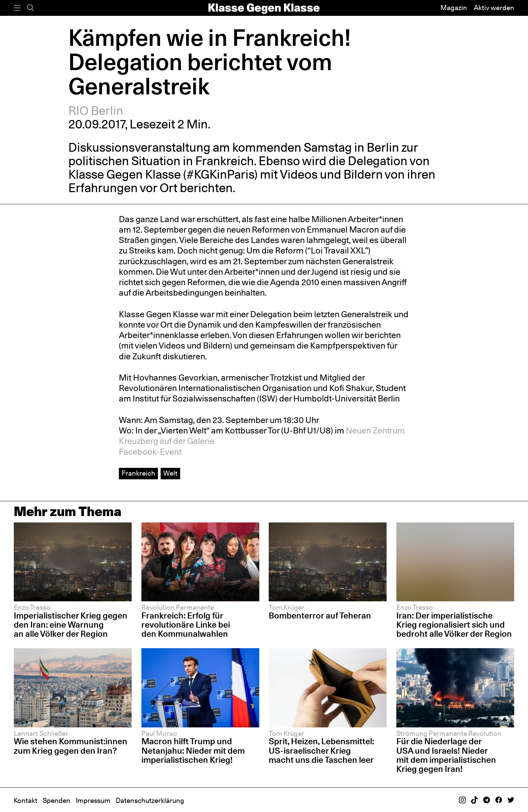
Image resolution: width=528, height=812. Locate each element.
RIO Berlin (96, 111)
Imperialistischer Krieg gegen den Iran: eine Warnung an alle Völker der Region (71, 625)
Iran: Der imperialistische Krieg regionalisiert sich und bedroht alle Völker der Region (454, 625)
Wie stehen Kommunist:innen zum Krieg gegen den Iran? (71, 746)
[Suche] (31, 8)
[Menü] (17, 8)
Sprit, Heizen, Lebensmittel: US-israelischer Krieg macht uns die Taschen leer (321, 750)
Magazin (454, 8)
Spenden (57, 801)
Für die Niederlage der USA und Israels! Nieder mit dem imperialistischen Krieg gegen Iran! (446, 755)
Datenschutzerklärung (150, 801)
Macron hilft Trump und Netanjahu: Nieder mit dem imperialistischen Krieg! (193, 750)
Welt (170, 473)
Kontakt (26, 801)
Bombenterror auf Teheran (320, 615)
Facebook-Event (150, 452)
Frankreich (138, 473)
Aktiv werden (494, 8)
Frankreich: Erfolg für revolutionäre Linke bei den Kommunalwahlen (186, 625)
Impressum (93, 801)
